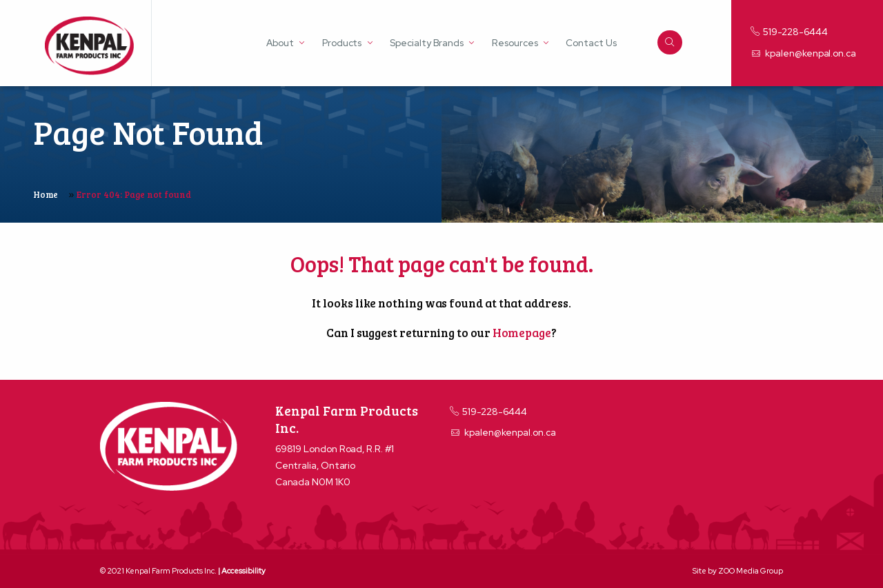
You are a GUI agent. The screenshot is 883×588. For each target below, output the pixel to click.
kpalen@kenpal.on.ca (803, 53)
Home (46, 194)
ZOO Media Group (751, 571)
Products (342, 43)
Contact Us (591, 43)
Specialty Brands (427, 43)
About (280, 43)
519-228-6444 (789, 32)
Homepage (522, 333)
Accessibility (244, 571)
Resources (515, 43)
